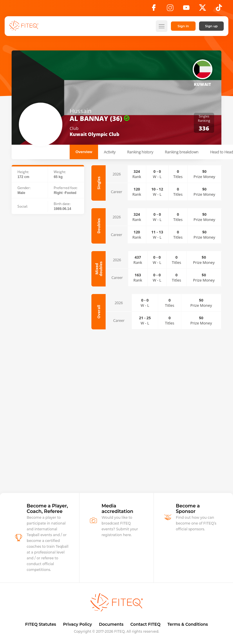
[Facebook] (154, 9)
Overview (84, 152)
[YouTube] (186, 9)
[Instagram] (170, 9)
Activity (110, 152)
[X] (203, 9)
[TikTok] (219, 9)
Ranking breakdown (182, 152)
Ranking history (140, 152)
